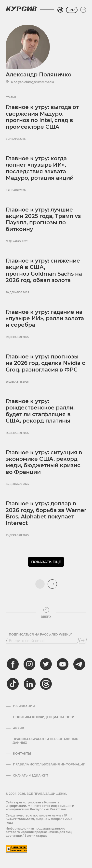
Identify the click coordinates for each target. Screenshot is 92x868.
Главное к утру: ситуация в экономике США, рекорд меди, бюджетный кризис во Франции (44, 462)
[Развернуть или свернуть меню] (83, 10)
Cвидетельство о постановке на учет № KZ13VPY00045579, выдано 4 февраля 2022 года (39, 819)
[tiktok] (13, 684)
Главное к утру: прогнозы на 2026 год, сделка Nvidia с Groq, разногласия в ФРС (45, 363)
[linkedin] (29, 684)
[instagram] (29, 664)
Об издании (24, 706)
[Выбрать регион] (60, 10)
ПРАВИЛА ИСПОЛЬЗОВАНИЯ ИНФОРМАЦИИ (49, 764)
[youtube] (63, 664)
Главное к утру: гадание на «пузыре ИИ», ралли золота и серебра (45, 319)
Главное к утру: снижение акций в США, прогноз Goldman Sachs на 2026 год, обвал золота (44, 270)
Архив (19, 728)
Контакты (22, 754)
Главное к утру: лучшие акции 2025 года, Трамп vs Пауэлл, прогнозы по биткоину (43, 219)
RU (72, 10)
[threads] (46, 684)
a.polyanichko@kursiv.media (33, 82)
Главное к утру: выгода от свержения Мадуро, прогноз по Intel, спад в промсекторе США (42, 117)
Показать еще (46, 562)
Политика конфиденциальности (44, 717)
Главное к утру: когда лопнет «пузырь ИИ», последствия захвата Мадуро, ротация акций (40, 168)
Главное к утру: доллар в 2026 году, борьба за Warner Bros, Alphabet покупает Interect (46, 513)
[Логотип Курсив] (21, 9)
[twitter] (46, 664)
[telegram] (79, 664)
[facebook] (13, 664)
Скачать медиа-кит (31, 776)
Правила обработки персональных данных (45, 741)
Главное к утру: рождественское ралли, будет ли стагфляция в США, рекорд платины (40, 411)
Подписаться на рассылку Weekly (40, 635)
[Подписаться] (83, 641)
